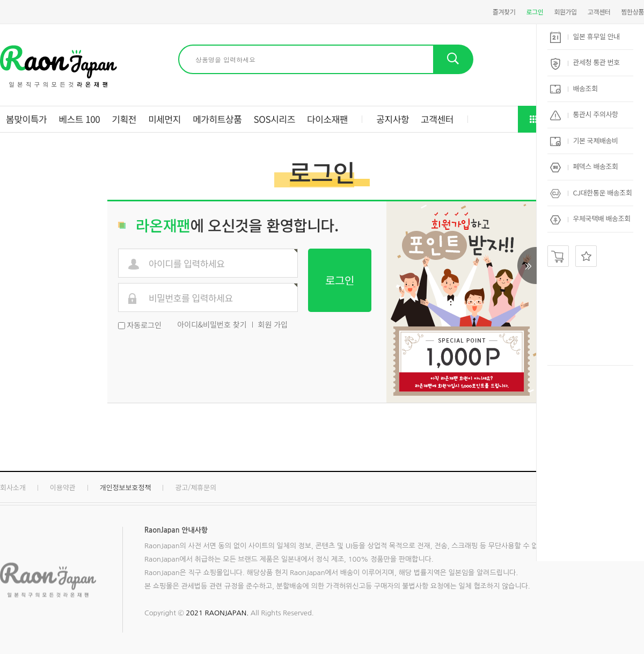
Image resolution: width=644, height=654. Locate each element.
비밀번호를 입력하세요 (191, 299)
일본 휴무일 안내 (585, 36)
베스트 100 (79, 119)
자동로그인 (144, 325)
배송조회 (574, 88)
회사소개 (13, 487)
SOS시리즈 (275, 119)
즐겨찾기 (504, 12)
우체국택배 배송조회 (590, 218)
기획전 (124, 119)
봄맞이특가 (26, 119)
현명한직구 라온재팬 (58, 66)
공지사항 (393, 119)
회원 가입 (273, 324)
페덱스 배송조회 (584, 166)
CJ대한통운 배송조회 (591, 192)
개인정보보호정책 (126, 487)
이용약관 (63, 487)
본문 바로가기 (0, 0)
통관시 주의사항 (584, 114)
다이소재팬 (327, 119)
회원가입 (565, 12)
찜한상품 (632, 12)
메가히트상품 (217, 119)
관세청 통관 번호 (585, 62)
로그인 (535, 12)
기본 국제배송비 (584, 140)
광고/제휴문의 (196, 487)
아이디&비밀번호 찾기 (212, 324)
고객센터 (599, 12)
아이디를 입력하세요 (187, 264)
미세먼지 (164, 119)
